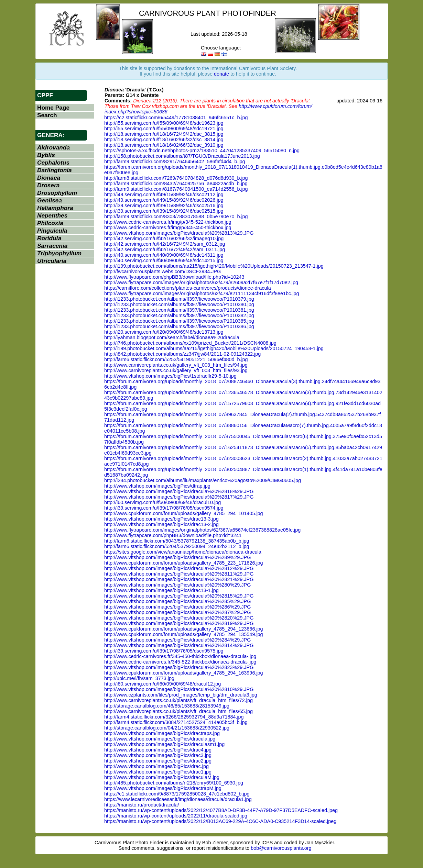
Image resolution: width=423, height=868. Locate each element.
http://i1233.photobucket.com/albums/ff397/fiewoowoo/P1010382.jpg (179, 315)
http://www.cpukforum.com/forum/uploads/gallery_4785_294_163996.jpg (184, 673)
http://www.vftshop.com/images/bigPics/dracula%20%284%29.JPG (177, 640)
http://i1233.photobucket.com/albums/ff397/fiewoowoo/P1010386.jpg (179, 326)
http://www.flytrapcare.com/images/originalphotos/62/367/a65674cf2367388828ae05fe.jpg (202, 530)
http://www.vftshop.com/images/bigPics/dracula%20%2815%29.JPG (179, 596)
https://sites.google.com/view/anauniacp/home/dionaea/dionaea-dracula (183, 552)
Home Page (53, 108)
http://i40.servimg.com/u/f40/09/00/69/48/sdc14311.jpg (164, 255)
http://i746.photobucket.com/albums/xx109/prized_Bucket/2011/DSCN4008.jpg (190, 343)
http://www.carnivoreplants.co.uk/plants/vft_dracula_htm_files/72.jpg (178, 700)
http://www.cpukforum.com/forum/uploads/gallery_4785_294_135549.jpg (184, 634)
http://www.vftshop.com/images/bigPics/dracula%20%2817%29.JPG (179, 497)
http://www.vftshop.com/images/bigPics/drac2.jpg (158, 761)
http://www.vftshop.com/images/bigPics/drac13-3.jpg (161, 519)
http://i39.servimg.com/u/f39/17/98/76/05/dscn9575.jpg (164, 651)
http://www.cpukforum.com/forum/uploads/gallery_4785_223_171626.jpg (184, 563)
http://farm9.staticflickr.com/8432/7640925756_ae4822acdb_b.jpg (176, 183)
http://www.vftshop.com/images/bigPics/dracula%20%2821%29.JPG (179, 579)
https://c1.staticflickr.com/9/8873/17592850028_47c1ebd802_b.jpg (177, 794)
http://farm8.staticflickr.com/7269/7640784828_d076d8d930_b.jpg (176, 178)
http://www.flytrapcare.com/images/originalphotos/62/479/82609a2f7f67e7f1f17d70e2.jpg (201, 282)
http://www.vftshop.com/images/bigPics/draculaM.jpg (162, 777)
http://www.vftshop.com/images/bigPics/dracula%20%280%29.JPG (177, 585)
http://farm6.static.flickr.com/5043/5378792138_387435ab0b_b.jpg (177, 541)
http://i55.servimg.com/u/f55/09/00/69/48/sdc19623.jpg (164, 123)
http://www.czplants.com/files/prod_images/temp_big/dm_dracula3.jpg (181, 695)
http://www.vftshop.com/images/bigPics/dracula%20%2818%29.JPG (179, 491)
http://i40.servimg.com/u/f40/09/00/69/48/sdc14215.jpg (164, 260)
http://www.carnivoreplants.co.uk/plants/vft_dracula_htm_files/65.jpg (178, 711)
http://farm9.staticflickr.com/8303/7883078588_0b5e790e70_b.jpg (176, 216)
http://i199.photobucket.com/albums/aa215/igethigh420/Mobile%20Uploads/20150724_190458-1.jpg (214, 348)
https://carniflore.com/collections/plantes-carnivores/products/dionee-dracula (188, 288)
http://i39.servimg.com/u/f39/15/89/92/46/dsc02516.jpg (164, 205)
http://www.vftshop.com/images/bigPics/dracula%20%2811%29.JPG (179, 574)
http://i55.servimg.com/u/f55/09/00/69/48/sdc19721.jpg (164, 129)
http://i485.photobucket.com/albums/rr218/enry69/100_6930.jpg (174, 783)
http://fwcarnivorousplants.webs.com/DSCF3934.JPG (162, 271)
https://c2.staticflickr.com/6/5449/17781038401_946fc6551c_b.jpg (176, 118)
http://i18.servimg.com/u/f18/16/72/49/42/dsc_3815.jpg (164, 134)
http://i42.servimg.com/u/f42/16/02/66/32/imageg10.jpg (164, 238)
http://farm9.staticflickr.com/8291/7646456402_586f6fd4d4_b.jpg (175, 162)
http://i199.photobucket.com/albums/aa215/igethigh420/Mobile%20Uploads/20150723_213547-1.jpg (214, 266)
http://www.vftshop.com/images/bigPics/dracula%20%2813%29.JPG (179, 233)
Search (47, 115)
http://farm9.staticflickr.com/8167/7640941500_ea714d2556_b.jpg (176, 189)
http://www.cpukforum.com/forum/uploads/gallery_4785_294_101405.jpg (184, 513)
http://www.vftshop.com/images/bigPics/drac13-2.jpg (161, 524)
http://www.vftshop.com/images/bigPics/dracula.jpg (160, 739)
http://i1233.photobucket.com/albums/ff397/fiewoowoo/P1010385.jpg (179, 321)
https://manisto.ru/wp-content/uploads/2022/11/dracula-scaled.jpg (176, 816)
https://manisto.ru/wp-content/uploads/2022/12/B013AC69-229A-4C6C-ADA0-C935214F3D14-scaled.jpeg (220, 821)
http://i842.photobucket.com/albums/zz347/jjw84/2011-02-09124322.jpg (182, 354)
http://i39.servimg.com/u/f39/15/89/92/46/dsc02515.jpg (164, 211)
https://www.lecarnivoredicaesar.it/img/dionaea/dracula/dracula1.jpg (178, 799)
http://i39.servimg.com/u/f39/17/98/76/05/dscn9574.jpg (164, 508)
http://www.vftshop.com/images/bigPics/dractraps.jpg (162, 733)
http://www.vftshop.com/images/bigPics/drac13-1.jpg (161, 590)
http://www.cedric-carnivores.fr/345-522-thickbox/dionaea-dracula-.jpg (180, 662)
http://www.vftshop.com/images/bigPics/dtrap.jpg (157, 486)
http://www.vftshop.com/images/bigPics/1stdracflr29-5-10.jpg (170, 376)
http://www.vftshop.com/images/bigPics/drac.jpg (156, 766)
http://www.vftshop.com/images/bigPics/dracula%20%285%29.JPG (177, 601)
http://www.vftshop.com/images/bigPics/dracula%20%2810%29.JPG (179, 689)
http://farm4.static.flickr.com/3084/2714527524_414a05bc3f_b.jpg (176, 722)
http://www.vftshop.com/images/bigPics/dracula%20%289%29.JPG (177, 557)
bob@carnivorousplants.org (281, 848)
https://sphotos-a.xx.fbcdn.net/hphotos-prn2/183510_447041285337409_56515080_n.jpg (202, 151)
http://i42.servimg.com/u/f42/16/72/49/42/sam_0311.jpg (165, 249)
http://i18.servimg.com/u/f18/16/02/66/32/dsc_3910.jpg (164, 145)
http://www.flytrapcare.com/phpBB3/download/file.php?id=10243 (174, 277)
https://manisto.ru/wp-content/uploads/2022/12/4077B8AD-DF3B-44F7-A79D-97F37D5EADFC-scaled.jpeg (221, 810)
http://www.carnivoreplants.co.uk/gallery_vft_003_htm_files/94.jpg (176, 365)
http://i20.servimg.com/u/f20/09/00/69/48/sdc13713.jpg (164, 332)
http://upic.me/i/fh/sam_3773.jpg (139, 678)
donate (221, 74)
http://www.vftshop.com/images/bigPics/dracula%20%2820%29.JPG (179, 618)
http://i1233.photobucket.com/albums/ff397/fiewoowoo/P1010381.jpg (179, 310)
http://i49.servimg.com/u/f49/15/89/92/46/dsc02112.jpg (164, 194)
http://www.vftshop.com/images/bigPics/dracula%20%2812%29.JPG (179, 568)
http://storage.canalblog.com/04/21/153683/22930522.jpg (167, 728)
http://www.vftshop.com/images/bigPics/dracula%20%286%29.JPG (177, 607)
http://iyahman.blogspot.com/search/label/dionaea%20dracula (172, 337)
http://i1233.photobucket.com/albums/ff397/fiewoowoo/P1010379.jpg (179, 299)
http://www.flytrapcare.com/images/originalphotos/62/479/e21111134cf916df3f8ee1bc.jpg (202, 293)
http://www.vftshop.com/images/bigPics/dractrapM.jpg (163, 788)
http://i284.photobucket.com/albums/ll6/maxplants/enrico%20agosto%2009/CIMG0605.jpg (203, 480)
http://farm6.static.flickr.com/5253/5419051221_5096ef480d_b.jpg (176, 359)
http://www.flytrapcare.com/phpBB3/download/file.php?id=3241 (173, 535)
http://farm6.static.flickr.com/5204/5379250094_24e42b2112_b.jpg (177, 546)
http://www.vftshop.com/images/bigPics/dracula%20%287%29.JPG (177, 612)
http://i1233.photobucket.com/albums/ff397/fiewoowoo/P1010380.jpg (179, 304)
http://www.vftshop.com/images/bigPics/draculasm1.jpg (164, 744)
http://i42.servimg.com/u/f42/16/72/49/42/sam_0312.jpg (165, 244)
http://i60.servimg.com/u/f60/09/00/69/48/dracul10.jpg (162, 502)
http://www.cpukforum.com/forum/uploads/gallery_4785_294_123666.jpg (184, 629)
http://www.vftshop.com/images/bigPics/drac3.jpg (158, 755)
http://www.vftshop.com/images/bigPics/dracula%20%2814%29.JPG (179, 645)
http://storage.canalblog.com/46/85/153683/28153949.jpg (167, 706)
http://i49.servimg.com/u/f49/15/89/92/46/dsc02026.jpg (164, 200)
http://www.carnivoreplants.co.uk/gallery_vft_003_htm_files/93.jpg (176, 370)
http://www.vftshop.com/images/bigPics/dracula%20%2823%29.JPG (179, 667)
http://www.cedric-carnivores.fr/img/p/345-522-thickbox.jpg (168, 222)
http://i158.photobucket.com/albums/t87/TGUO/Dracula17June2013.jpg (182, 156)
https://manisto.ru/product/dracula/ (142, 805)
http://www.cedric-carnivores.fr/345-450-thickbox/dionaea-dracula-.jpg (180, 656)
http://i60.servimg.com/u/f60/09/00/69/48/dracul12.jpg (162, 684)
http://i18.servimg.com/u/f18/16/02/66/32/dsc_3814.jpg (164, 140)
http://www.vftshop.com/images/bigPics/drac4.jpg (158, 750)
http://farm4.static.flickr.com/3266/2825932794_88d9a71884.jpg (174, 717)
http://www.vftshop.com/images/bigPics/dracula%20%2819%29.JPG (179, 623)
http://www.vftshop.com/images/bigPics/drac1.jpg (158, 772)
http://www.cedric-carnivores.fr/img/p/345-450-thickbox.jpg (168, 227)
